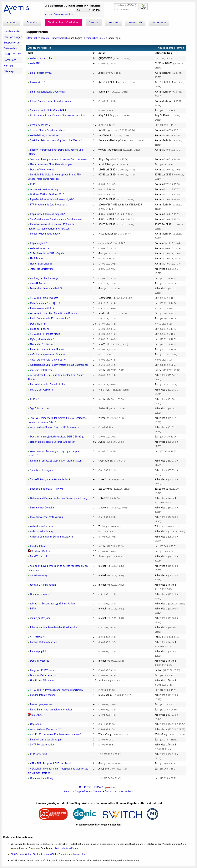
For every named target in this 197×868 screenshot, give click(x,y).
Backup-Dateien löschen (43, 642)
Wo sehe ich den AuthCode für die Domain (53, 313)
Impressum (159, 22)
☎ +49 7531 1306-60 (91, 787)
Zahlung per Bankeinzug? (44, 278)
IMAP (33, 609)
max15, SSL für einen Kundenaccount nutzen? (55, 734)
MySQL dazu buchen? (42, 339)
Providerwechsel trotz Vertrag (46, 517)
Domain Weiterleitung (42, 170)
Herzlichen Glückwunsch (44, 681)
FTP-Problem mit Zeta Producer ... (49, 205)
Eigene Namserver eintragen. (46, 740)
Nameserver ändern (41, 264)
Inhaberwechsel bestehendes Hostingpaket (54, 627)
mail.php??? (38, 715)
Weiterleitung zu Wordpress (45, 135)
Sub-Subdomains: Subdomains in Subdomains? (56, 219)
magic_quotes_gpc (40, 618)
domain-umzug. (39, 575)
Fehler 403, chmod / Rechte (45, 234)
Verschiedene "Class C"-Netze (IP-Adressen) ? (55, 427)
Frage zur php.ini (39, 329)
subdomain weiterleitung (44, 189)
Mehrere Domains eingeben (59, 14)
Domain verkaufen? (41, 594)
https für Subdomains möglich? (47, 214)
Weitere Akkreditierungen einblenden (100, 825)
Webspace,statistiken (42, 58)
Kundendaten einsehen (43, 695)
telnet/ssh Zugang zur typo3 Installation (52, 604)
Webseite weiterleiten (42, 526)
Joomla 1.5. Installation (43, 585)
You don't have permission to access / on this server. (59, 159)
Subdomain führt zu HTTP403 (47, 489)
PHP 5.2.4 (35, 399)
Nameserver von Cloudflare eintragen (51, 164)
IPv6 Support (37, 258)
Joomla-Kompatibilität (42, 308)
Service (94, 22)
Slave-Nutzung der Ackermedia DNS (50, 479)
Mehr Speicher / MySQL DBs (45, 303)
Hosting (12, 22)
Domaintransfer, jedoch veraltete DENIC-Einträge (57, 437)
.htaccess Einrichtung (42, 269)
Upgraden (35, 724)
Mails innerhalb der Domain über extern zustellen (58, 116)
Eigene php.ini (38, 651)
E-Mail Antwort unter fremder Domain (51, 101)
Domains (32, 22)
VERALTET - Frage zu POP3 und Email (51, 763)
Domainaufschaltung (42, 778)
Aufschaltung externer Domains (48, 354)
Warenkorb (135, 22)
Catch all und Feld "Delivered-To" (48, 360)
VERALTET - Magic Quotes (44, 298)
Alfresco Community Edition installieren (52, 537)
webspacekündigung (41, 531)
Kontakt (114, 22)
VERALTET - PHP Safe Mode (45, 334)
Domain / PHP (38, 324)
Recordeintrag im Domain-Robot (48, 384)
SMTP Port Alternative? (43, 745)
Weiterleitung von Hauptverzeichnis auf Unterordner (59, 365)
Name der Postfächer (42, 344)
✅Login (143, 7)
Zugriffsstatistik (39, 556)
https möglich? (38, 243)
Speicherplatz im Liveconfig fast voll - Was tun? (56, 140)
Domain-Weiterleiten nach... (46, 675)
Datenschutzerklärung (66, 848)
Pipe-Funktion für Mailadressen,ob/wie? (52, 199)
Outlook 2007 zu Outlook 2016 (47, 194)
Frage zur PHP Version (42, 670)
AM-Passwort (37, 637)
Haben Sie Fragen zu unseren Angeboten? (53, 442)
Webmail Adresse (39, 248)
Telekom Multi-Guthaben (63, 22)
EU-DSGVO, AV (12, 54)
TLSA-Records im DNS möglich (47, 253)
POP (32, 184)
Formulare (10, 60)
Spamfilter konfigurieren (44, 470)
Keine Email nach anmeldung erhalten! (52, 710)
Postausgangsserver (41, 704)
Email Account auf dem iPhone (47, 349)
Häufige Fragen (13, 37)
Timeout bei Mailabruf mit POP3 (48, 111)
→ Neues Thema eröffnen (169, 48)
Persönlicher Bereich (96, 38)
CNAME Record (38, 283)
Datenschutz (11, 48)
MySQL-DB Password (41, 390)
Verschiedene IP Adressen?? (45, 729)
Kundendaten (37, 546)
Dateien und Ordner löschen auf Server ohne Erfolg (58, 498)
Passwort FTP (38, 82)
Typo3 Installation (40, 409)
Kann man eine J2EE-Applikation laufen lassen (56, 461)
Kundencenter (12, 31)
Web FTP (35, 63)
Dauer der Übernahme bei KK (46, 288)
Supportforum (12, 43)
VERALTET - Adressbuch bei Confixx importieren (56, 690)
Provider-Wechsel (41, 551)
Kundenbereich (59, 38)
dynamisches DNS (40, 125)
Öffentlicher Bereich (38, 38)
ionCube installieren (41, 370)
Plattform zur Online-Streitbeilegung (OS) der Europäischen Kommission (48, 854)
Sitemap (9, 71)
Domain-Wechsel (39, 661)
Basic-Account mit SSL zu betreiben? (50, 318)
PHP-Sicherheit (38, 754)
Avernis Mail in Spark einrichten (48, 130)
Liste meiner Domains (42, 508)
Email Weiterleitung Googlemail (48, 92)
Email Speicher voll (41, 73)
